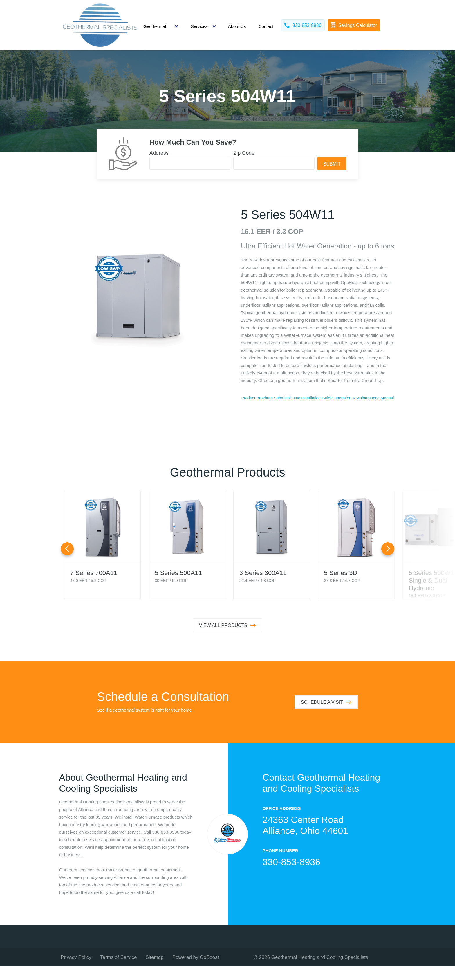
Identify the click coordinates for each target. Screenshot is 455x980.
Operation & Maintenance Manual (318, 411)
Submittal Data (318, 398)
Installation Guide (368, 398)
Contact (266, 26)
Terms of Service (119, 971)
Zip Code (244, 153)
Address (159, 153)
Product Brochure (267, 398)
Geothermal (155, 26)
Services (199, 26)
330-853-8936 (291, 876)
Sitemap (154, 971)
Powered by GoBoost (196, 971)
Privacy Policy (76, 971)
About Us (237, 26)
